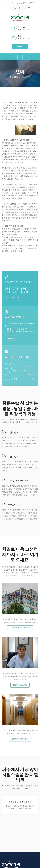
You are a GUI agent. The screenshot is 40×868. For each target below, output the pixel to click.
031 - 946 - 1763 (16, 292)
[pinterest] (29, 8)
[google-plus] (20, 8)
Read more (11, 338)
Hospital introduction (20, 628)
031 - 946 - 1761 (16, 289)
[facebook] (11, 8)
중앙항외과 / (15, 77)
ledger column (20, 685)
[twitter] (16, 8)
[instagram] (25, 8)
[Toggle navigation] (20, 57)
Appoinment (20, 46)
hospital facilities (20, 739)
